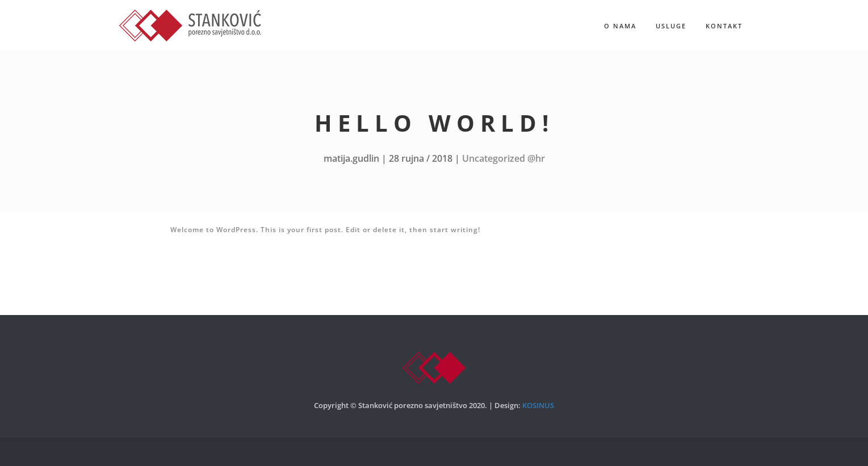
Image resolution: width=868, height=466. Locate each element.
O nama (620, 26)
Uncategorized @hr (504, 158)
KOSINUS (538, 405)
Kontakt (724, 26)
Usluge (671, 26)
